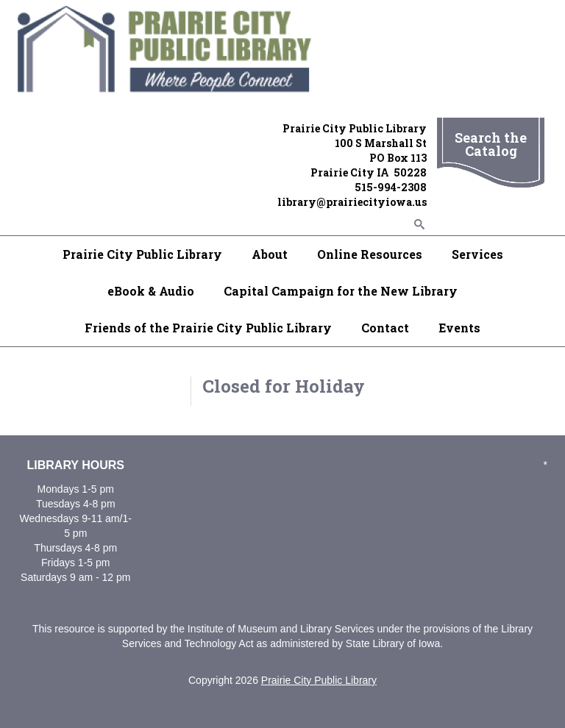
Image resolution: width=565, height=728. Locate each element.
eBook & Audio (151, 291)
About (270, 254)
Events (459, 328)
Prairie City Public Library (142, 254)
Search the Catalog (491, 144)
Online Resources (370, 254)
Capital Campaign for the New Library (341, 291)
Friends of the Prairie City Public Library (208, 328)
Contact (385, 328)
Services (477, 254)
